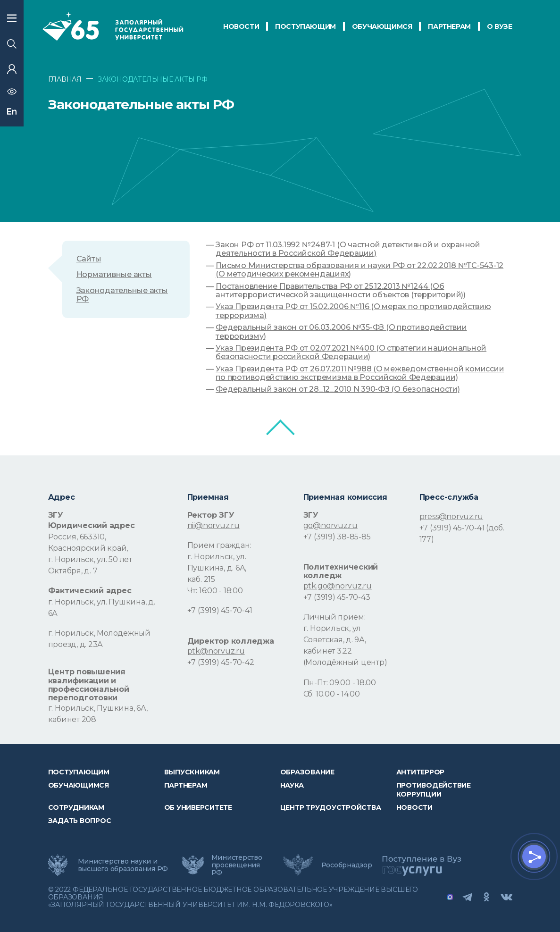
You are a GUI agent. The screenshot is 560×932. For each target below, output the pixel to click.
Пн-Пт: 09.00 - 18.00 (340, 683)
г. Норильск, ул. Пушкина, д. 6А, (217, 562)
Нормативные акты (114, 275)
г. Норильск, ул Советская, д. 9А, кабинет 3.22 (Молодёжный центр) (345, 645)
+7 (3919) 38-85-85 (337, 537)
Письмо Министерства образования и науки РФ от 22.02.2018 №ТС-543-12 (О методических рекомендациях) (359, 270)
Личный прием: (334, 617)
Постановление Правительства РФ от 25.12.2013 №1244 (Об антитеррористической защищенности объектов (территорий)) (341, 291)
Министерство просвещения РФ (237, 865)
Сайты (89, 259)
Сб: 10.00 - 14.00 (332, 694)
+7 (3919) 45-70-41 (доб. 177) (462, 533)
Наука (292, 785)
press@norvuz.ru (451, 516)
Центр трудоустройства (331, 807)
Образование (307, 772)
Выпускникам (192, 772)
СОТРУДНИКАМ (76, 807)
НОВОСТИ (241, 26)
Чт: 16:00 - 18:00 (215, 591)
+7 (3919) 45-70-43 (337, 597)
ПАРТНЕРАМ (449, 26)
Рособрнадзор (347, 865)
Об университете (198, 807)
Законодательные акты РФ (122, 295)
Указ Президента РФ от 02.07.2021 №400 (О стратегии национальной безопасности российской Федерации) (351, 353)
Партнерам (186, 785)
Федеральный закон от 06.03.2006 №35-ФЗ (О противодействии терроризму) (341, 332)
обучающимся (382, 26)
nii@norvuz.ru (213, 525)
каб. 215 (201, 579)
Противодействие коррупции (434, 789)
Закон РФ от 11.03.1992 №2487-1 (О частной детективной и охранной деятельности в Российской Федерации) (348, 249)
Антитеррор (421, 772)
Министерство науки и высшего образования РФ (123, 865)
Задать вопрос (80, 821)
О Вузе (500, 26)
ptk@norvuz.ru (216, 651)
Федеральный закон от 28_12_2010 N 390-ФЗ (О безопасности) (338, 389)
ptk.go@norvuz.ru (338, 586)
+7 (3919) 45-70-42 (221, 662)
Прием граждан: (219, 545)
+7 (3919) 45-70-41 (220, 610)
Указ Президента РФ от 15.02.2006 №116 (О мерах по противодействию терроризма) (353, 311)
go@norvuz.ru (330, 525)
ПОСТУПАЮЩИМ (305, 26)
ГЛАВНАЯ (65, 79)
